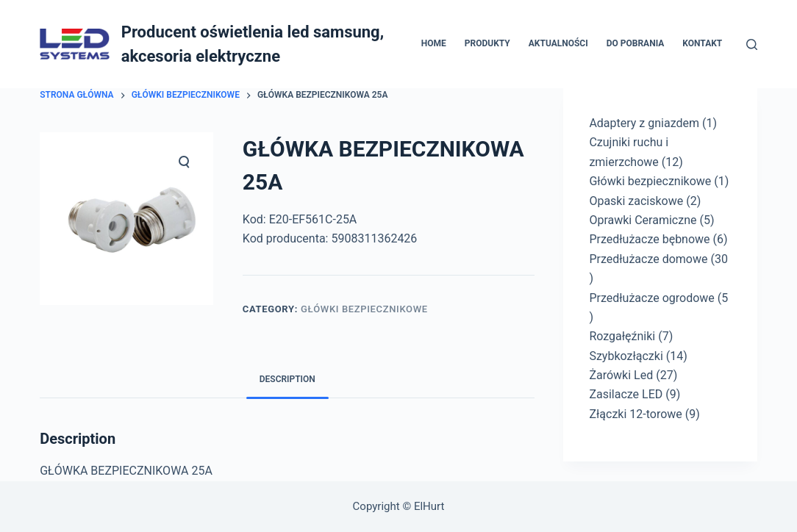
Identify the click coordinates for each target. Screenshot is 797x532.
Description (287, 379)
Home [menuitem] (434, 43)
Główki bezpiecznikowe (364, 309)
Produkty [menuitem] (487, 43)
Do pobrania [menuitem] (636, 43)
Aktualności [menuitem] (558, 43)
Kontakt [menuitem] (702, 43)
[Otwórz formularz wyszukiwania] (752, 44)
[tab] (287, 380)
